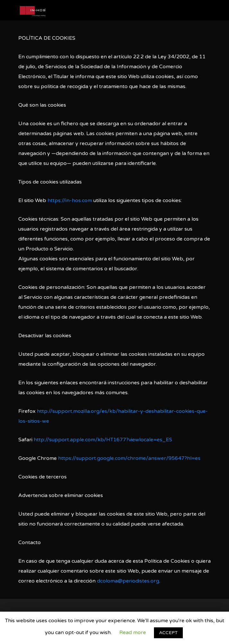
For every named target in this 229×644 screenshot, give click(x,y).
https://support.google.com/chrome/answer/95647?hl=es (129, 458)
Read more (133, 632)
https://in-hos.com (70, 200)
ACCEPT (168, 633)
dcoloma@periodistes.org (128, 581)
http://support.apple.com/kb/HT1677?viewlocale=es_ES (103, 440)
